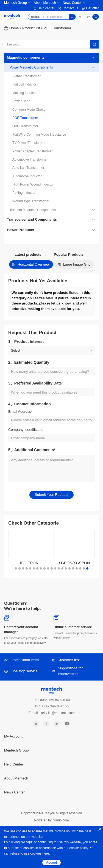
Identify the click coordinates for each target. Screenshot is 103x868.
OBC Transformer (25, 126)
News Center (72, 3)
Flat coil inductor (24, 84)
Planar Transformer (27, 76)
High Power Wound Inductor (33, 184)
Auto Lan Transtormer (28, 168)
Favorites (88, 17)
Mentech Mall (12, 17)
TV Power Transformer (29, 143)
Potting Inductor (24, 193)
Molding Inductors (25, 93)
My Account (13, 736)
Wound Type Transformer (31, 201)
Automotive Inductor (27, 176)
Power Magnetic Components (31, 67)
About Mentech (45, 3)
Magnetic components (26, 57)
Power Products (20, 230)
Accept (52, 862)
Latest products (28, 254)
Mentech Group (16, 3)
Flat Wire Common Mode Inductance (39, 135)
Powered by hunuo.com (51, 820)
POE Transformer (57, 28)
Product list (31, 28)
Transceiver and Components (32, 219)
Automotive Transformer (30, 160)
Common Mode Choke (29, 110)
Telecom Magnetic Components (33, 210)
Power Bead (21, 101)
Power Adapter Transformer (33, 151)
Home (14, 28)
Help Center (14, 764)
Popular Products (69, 254)
